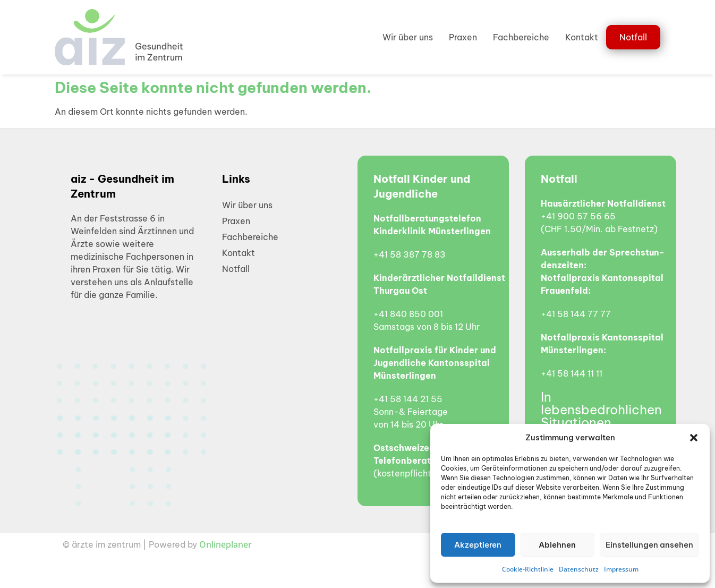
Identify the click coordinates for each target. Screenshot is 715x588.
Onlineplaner (225, 544)
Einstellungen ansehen (649, 545)
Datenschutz (579, 569)
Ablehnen (557, 545)
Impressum (621, 569)
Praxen (463, 37)
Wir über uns (408, 37)
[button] (694, 438)
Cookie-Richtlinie (528, 569)
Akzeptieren (478, 545)
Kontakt (582, 37)
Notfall (633, 37)
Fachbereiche (521, 37)
